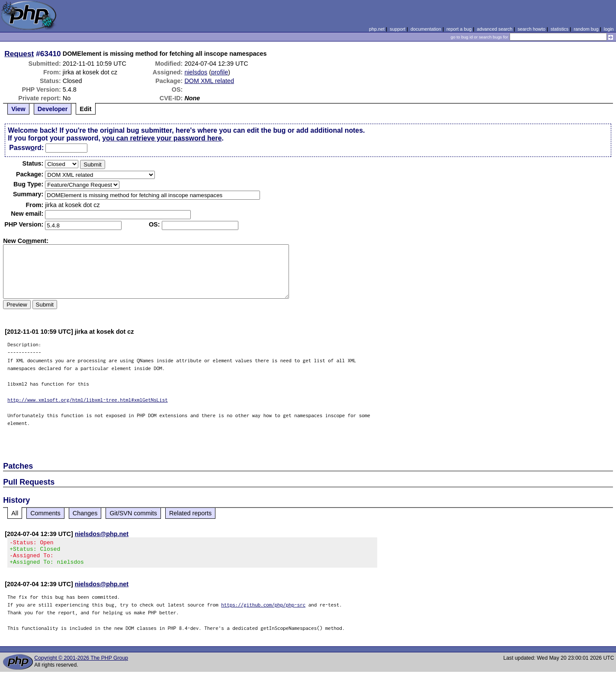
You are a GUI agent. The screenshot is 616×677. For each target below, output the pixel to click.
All (15, 513)
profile (220, 72)
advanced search (494, 29)
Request (19, 54)
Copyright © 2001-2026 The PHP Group (81, 663)
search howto (531, 29)
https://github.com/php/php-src (263, 610)
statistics (560, 29)
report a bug (459, 29)
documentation (426, 29)
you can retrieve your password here (162, 138)
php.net (377, 29)
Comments (45, 513)
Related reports (190, 513)
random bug (586, 29)
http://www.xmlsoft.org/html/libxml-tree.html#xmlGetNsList (88, 400)
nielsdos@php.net (102, 534)
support (398, 29)
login (609, 29)
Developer (53, 109)
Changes (85, 513)
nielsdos (196, 72)
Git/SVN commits (133, 513)
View (18, 109)
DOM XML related (209, 81)
